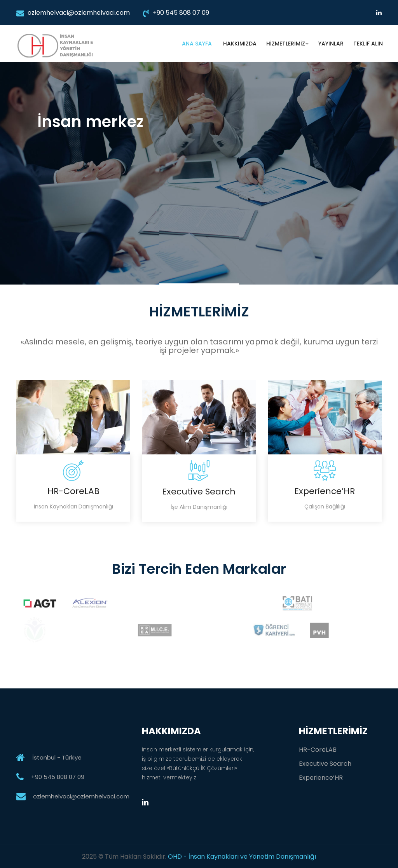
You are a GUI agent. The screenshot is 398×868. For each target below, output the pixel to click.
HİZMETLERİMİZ (287, 44)
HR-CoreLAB (318, 750)
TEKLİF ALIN (368, 44)
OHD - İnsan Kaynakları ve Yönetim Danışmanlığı (242, 857)
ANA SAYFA (198, 44)
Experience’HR (321, 778)
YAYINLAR (331, 44)
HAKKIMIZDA (240, 44)
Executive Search (325, 764)
